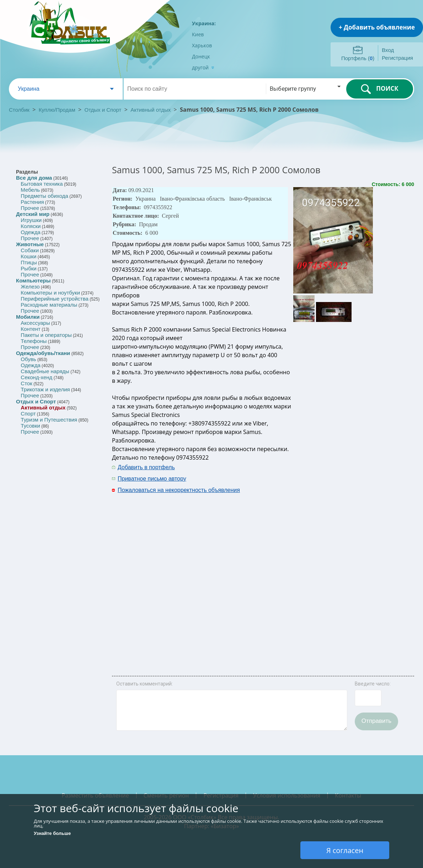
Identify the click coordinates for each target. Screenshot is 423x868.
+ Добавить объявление (377, 27)
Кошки (28, 256)
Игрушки (31, 220)
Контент (31, 329)
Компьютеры (33, 280)
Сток (26, 383)
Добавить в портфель (146, 467)
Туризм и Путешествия (49, 420)
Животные (30, 244)
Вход (388, 50)
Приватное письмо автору (152, 479)
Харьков (202, 45)
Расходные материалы (49, 305)
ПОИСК (379, 89)
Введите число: (373, 684)
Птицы (29, 262)
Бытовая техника (42, 184)
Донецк (201, 56)
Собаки (30, 250)
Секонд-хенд (36, 377)
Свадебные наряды (45, 371)
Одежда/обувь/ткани (43, 353)
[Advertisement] (333, 568)
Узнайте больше (52, 833)
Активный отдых (151, 110)
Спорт (28, 414)
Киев (198, 34)
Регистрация (397, 58)
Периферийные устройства (54, 299)
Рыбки (28, 268)
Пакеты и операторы (46, 335)
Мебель (30, 190)
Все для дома (34, 178)
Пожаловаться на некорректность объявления (179, 490)
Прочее (30, 208)
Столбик (19, 110)
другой (203, 67)
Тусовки (30, 426)
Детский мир (33, 214)
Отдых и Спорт (103, 110)
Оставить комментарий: (144, 684)
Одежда (30, 232)
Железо (30, 287)
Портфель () (358, 58)
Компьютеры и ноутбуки (50, 293)
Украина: (204, 23)
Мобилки (28, 317)
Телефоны (34, 341)
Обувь (28, 359)
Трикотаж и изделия (45, 389)
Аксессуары (35, 323)
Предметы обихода (44, 196)
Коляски (31, 226)
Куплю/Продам (58, 110)
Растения (32, 202)
